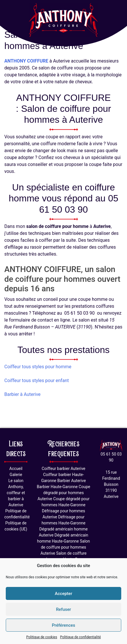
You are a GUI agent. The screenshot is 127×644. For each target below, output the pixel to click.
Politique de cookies (42, 637)
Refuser (63, 609)
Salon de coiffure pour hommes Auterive (65, 547)
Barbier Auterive (72, 481)
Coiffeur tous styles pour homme (38, 367)
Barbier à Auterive (22, 394)
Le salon (16, 481)
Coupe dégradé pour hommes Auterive (64, 493)
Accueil (16, 469)
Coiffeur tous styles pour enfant (37, 380)
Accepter (63, 594)
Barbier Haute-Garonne (57, 487)
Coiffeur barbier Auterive (64, 469)
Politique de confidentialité (80, 637)
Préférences (64, 625)
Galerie (16, 475)
